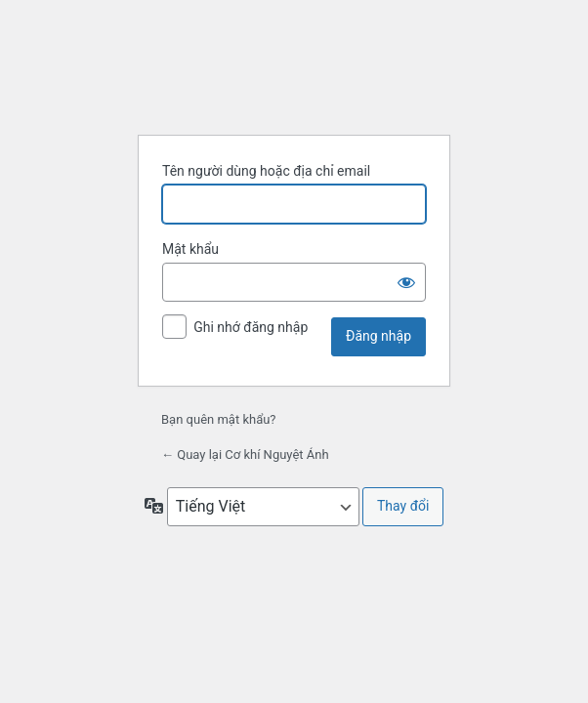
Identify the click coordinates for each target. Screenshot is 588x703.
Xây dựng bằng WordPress (294, 70)
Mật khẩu (190, 249)
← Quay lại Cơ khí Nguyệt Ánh (245, 455)
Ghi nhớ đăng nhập (251, 327)
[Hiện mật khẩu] (406, 282)
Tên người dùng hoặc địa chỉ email (266, 171)
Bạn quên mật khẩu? (219, 419)
